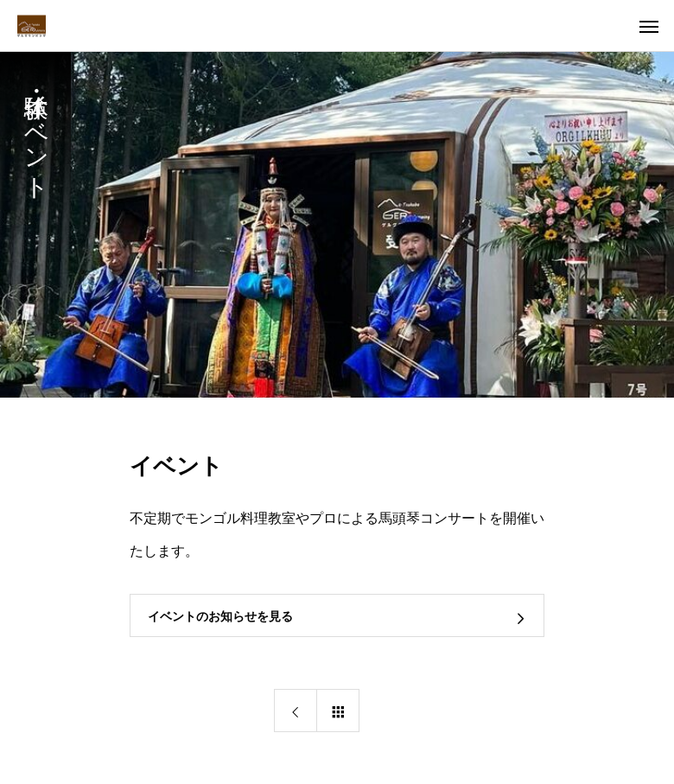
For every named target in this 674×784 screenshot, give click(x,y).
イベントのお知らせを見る (220, 616)
